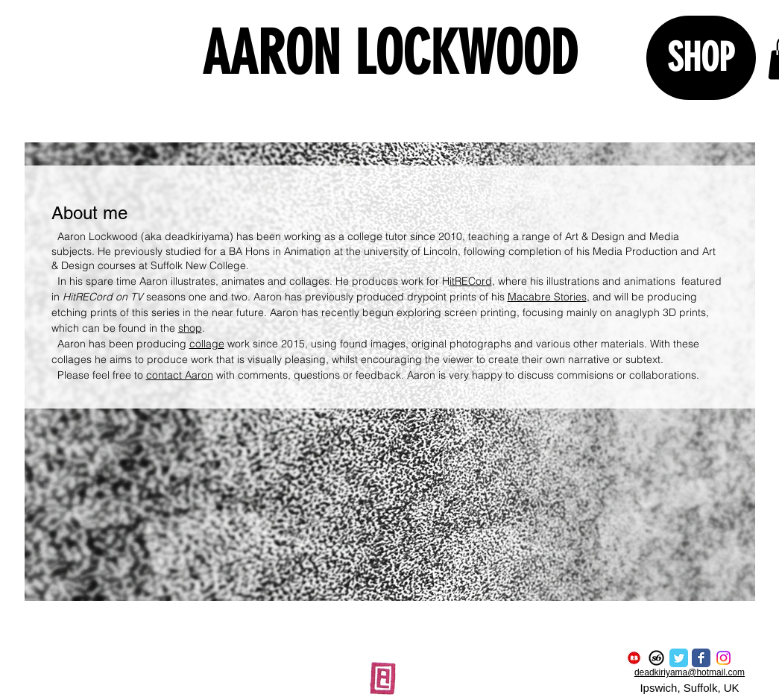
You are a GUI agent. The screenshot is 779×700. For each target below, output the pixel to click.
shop (190, 328)
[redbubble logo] (634, 658)
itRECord (471, 281)
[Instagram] (723, 658)
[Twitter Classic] (679, 658)
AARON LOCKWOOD (390, 53)
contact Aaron (180, 375)
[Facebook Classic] (701, 658)
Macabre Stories (547, 297)
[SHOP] (701, 58)
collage (207, 344)
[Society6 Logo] (656, 658)
